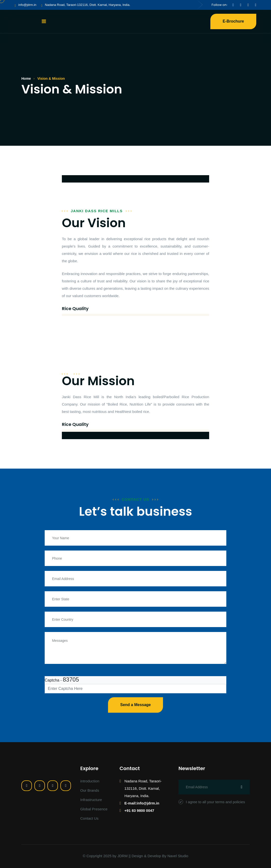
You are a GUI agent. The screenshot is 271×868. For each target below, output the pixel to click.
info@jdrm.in (27, 5)
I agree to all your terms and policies (212, 802)
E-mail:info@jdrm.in (142, 803)
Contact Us (89, 818)
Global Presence (94, 809)
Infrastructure (91, 800)
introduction (90, 781)
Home (26, 79)
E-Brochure (233, 21)
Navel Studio (178, 856)
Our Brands (90, 790)
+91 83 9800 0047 (139, 810)
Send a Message (136, 705)
